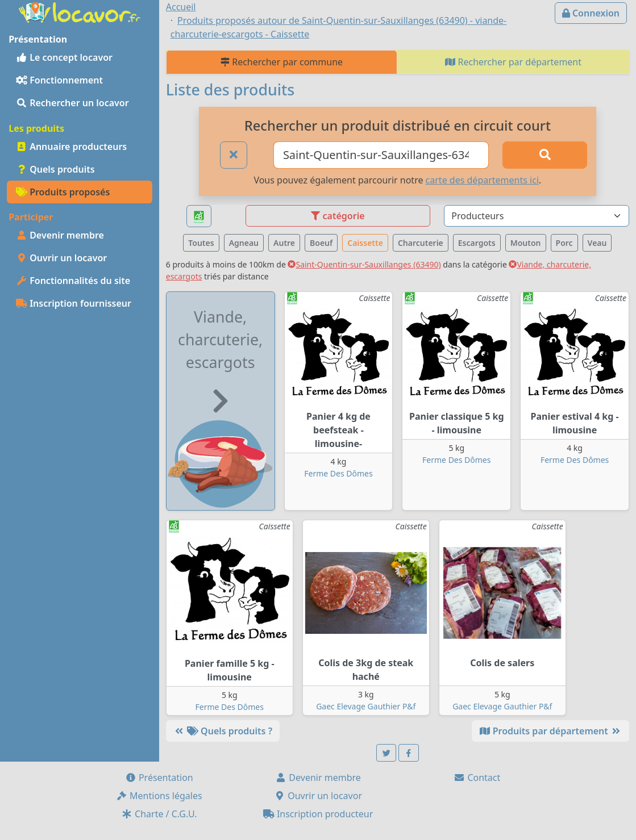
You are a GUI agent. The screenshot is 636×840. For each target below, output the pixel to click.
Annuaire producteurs (71, 147)
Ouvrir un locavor (61, 258)
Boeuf (321, 243)
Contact (477, 778)
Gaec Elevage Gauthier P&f (366, 706)
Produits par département (550, 731)
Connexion (591, 13)
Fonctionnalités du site (73, 281)
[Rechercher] (545, 155)
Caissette (365, 243)
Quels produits (55, 169)
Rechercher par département (513, 62)
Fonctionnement (59, 80)
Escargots (477, 243)
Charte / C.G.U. (159, 814)
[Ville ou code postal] (381, 155)
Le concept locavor (64, 57)
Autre (284, 243)
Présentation (159, 778)
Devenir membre (60, 235)
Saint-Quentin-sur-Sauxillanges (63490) (364, 264)
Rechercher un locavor (72, 103)
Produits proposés (63, 192)
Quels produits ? (223, 731)
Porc (564, 243)
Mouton (526, 243)
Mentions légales (159, 796)
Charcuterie (421, 243)
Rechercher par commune (282, 62)
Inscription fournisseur (74, 303)
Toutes (201, 243)
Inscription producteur (318, 814)
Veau (597, 243)
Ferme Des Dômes (338, 473)
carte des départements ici (482, 180)
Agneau (244, 243)
